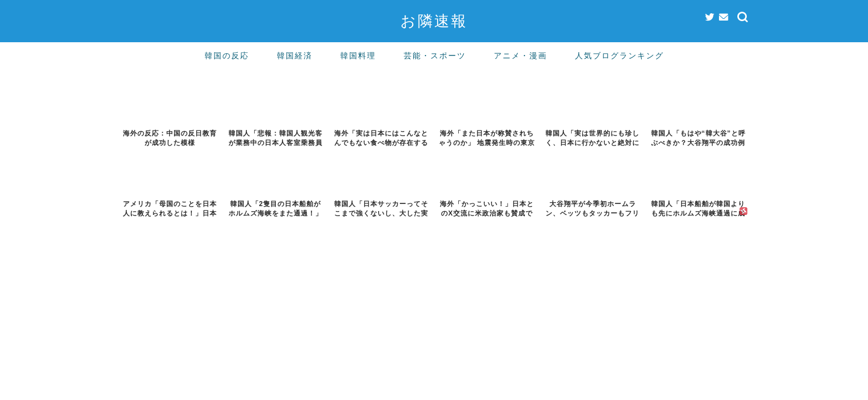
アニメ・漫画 (520, 56)
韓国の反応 (227, 56)
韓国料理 (358, 56)
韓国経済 (295, 56)
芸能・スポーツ (435, 56)
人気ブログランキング (619, 56)
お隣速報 (434, 21)
